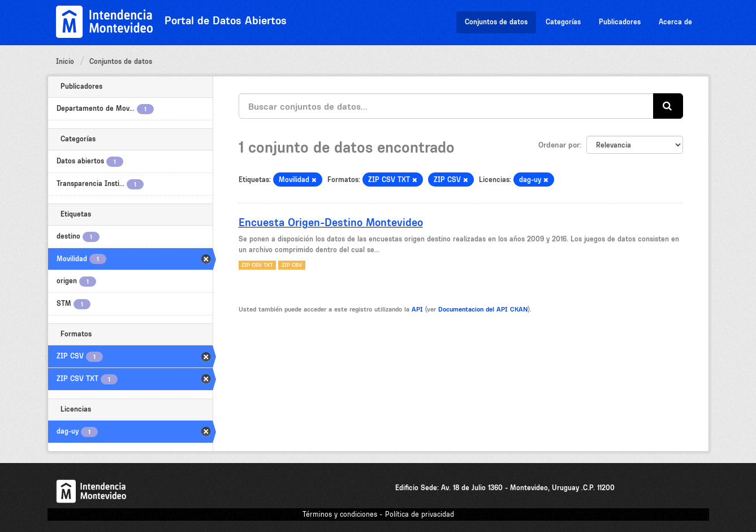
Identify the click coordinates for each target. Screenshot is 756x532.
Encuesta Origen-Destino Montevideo (331, 222)
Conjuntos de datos (496, 22)
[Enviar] (668, 106)
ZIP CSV (292, 265)
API (417, 309)
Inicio (65, 61)
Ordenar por (559, 145)
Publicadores (620, 22)
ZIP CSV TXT (257, 265)
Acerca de (675, 22)
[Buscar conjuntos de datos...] (446, 106)
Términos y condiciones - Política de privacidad (378, 514)
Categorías (563, 22)
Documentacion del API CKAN (483, 309)
